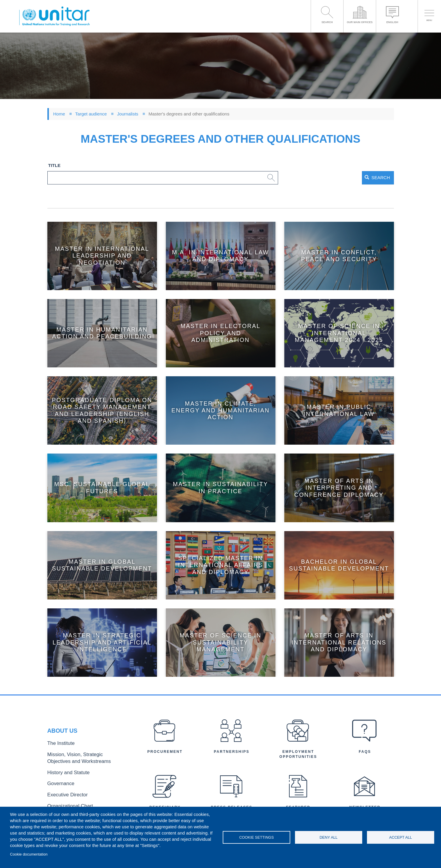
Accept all (401, 837)
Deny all (329, 837)
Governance (58, 782)
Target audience (91, 114)
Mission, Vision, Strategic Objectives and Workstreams (84, 760)
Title (54, 165)
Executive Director (64, 792)
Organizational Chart (66, 802)
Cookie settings (257, 837)
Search (368, 177)
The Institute (58, 747)
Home (59, 114)
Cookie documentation (29, 854)
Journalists (128, 114)
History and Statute (64, 772)
